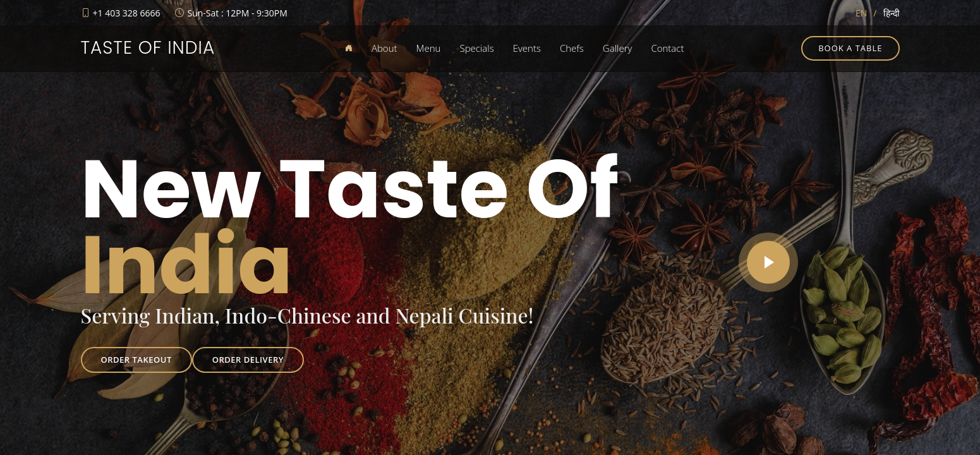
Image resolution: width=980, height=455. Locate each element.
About (384, 48)
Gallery (618, 48)
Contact (667, 48)
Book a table (850, 48)
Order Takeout (136, 360)
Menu (429, 48)
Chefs (572, 48)
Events (527, 48)
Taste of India (148, 48)
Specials (476, 48)
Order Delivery (248, 360)
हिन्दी (892, 13)
